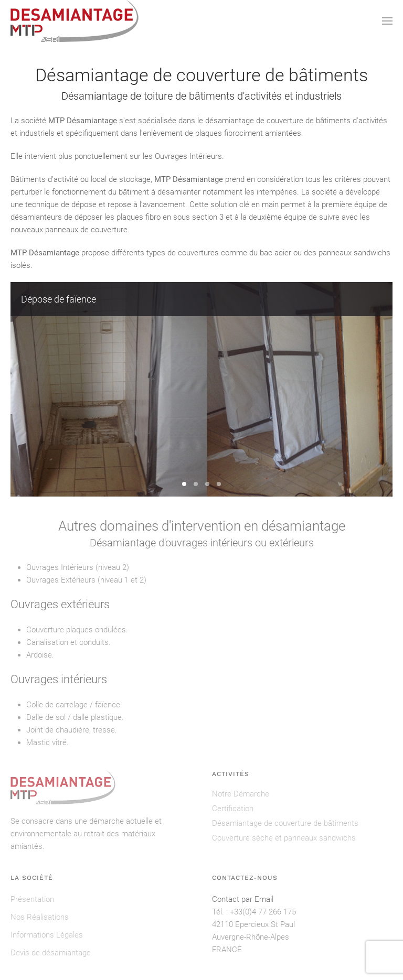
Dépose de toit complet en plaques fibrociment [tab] (207, 484)
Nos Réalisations (40, 917)
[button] (387, 21)
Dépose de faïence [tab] (184, 484)
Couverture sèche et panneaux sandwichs (284, 838)
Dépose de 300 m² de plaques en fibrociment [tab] (196, 484)
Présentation (32, 899)
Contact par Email (243, 899)
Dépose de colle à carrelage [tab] (219, 484)
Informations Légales (47, 935)
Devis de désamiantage (51, 953)
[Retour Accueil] (75, 21)
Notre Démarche (241, 794)
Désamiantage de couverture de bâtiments (285, 823)
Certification (233, 809)
